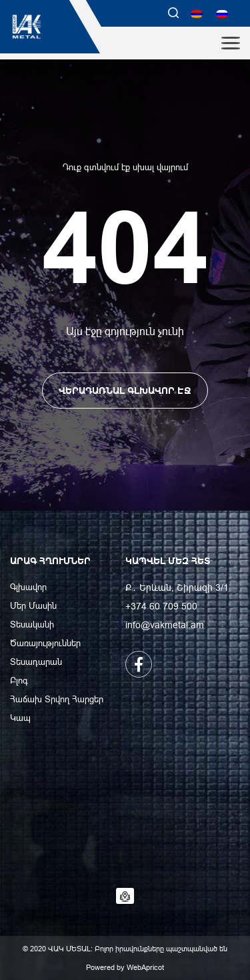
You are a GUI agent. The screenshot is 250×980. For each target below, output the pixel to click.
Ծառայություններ (45, 643)
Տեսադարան (36, 662)
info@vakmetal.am (165, 625)
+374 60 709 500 (161, 606)
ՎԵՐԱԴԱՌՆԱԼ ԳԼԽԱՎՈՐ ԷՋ (125, 391)
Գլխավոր (28, 587)
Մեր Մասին (33, 606)
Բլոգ (19, 681)
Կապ (20, 718)
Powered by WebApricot (125, 967)
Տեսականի (32, 625)
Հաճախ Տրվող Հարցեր (57, 699)
